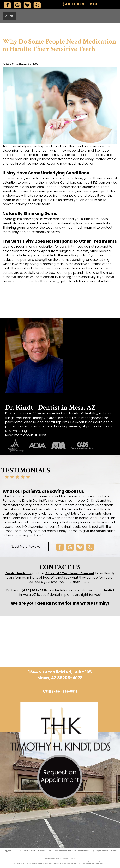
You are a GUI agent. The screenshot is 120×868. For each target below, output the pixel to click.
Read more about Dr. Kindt (26, 435)
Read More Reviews (26, 546)
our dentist (105, 590)
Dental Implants (19, 573)
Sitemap (113, 851)
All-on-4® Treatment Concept (70, 573)
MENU (10, 16)
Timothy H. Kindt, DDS (31, 851)
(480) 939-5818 (80, 4)
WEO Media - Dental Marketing (55, 851)
